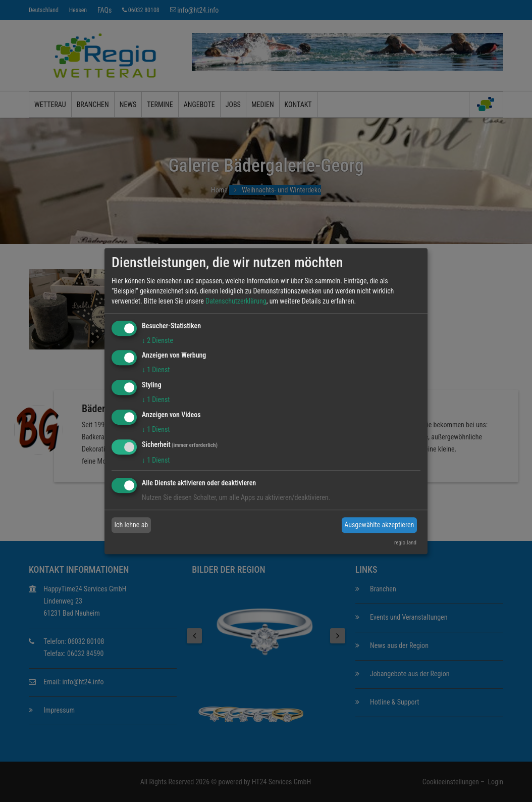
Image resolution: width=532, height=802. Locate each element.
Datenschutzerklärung (236, 301)
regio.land (405, 543)
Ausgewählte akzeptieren (379, 525)
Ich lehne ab (131, 525)
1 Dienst (156, 370)
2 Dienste (157, 340)
